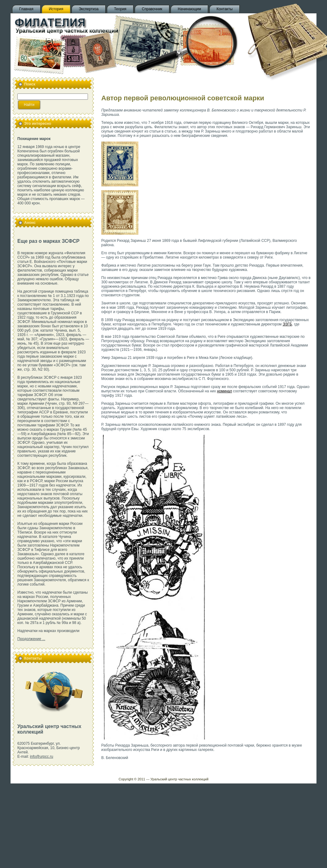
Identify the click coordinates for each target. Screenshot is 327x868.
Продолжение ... (31, 639)
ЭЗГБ (287, 324)
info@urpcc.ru (42, 757)
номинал (225, 391)
